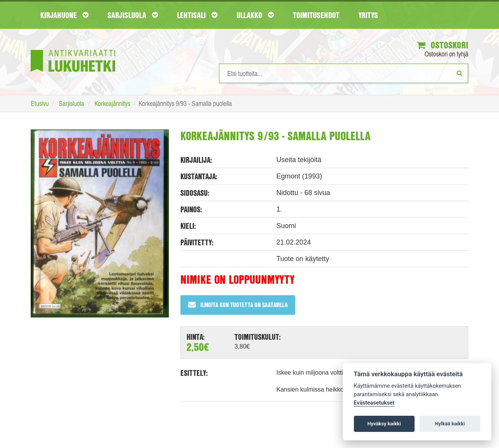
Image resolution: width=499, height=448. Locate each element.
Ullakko (255, 15)
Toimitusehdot (316, 15)
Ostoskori (443, 45)
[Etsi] (460, 73)
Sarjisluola (133, 15)
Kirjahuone (64, 15)
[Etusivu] (73, 49)
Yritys (368, 15)
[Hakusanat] (344, 73)
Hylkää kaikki (450, 424)
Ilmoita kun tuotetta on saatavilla (238, 305)
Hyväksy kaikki (384, 424)
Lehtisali (197, 15)
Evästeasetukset (374, 403)
